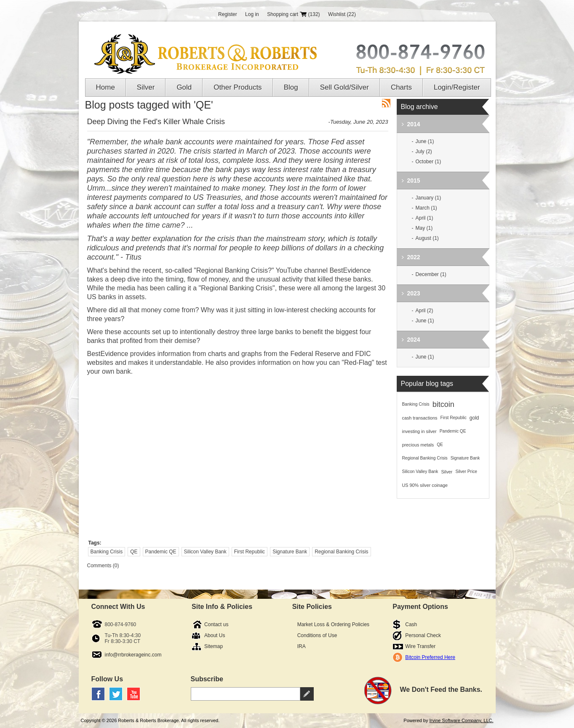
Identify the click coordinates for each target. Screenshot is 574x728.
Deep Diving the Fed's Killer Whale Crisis (156, 122)
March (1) (426, 208)
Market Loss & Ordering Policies (333, 624)
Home (105, 87)
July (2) (424, 151)
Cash (411, 624)
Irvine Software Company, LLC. (461, 720)
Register (228, 14)
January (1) (428, 198)
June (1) (425, 141)
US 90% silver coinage (425, 485)
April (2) (424, 311)
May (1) (424, 228)
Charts (401, 87)
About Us (215, 635)
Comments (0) (103, 566)
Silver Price (466, 472)
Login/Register (457, 87)
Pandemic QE (161, 552)
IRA (302, 646)
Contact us (216, 624)
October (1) (428, 162)
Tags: (95, 543)
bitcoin (443, 404)
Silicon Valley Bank (205, 552)
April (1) (424, 218)
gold (474, 418)
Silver (146, 87)
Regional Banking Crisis (341, 552)
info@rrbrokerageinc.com (133, 655)
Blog (291, 87)
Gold (184, 87)
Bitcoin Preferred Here (430, 657)
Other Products (238, 87)
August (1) (427, 238)
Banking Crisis (107, 552)
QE (134, 552)
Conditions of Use (317, 635)
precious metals (418, 445)
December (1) (431, 274)
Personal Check (423, 635)
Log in (252, 14)
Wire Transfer (420, 646)
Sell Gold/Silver (344, 87)
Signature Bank (290, 552)
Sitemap (214, 646)
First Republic (250, 552)
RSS (386, 103)
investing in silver (419, 431)
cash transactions (420, 418)
